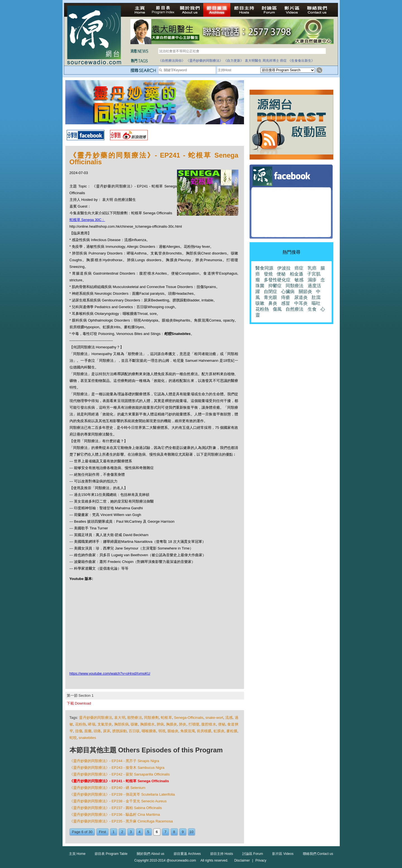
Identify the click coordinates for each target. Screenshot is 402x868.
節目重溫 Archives (187, 854)
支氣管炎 (105, 724)
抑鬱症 (275, 286)
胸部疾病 (121, 724)
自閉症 (271, 292)
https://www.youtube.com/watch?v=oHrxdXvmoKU (110, 673)
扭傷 (79, 731)
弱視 (162, 731)
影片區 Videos (283, 854)
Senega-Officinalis (189, 718)
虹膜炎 (219, 731)
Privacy (261, 860)
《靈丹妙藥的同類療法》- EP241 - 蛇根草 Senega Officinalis (119, 781)
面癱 (88, 731)
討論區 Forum (253, 854)
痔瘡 (286, 297)
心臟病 (288, 292)
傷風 (277, 309)
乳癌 (312, 268)
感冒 (286, 303)
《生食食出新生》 (301, 61)
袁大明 (120, 718)
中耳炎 (301, 303)
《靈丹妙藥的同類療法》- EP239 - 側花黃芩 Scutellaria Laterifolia (122, 794)
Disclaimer (242, 860)
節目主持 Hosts (222, 854)
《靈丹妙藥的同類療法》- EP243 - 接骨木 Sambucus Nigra (117, 768)
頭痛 (97, 731)
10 (191, 832)
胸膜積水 (147, 724)
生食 (312, 309)
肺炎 (183, 724)
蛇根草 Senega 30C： (87, 220)
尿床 (107, 731)
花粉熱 (81, 724)
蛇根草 (166, 718)
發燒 (268, 274)
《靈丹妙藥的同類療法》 (204, 61)
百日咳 (134, 731)
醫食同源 (264, 268)
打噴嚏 (194, 724)
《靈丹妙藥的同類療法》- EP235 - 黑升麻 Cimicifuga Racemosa (121, 821)
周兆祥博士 (271, 61)
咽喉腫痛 (149, 731)
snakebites (87, 738)
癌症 (283, 61)
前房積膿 (204, 731)
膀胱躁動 (119, 731)
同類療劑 (151, 718)
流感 (229, 718)
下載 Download (79, 703)
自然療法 (295, 309)
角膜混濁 (188, 731)
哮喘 (92, 724)
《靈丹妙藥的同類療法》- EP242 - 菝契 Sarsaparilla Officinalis (120, 774)
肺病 (160, 724)
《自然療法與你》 (172, 61)
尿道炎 (301, 297)
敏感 (299, 280)
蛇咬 (73, 738)
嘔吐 (316, 303)
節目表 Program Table (111, 854)
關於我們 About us (151, 854)
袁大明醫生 (253, 61)
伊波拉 (284, 268)
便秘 (222, 724)
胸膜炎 (172, 724)
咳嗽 (134, 724)
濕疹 (312, 280)
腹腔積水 (209, 724)
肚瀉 (316, 297)
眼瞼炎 (173, 731)
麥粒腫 (232, 731)
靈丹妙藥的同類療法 (95, 718)
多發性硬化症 (277, 280)
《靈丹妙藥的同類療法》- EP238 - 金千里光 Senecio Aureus (118, 801)
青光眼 (271, 297)
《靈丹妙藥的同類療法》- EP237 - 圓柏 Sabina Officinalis (116, 808)
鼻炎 (273, 303)
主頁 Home (77, 854)
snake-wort (214, 718)
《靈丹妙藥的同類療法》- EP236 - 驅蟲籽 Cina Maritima (115, 815)
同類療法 (295, 286)
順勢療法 (135, 718)
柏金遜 (296, 274)
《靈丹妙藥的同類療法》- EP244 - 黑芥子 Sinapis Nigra (114, 761)
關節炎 (305, 292)
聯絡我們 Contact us (318, 854)
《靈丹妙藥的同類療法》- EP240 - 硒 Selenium (107, 788)
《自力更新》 (234, 61)
